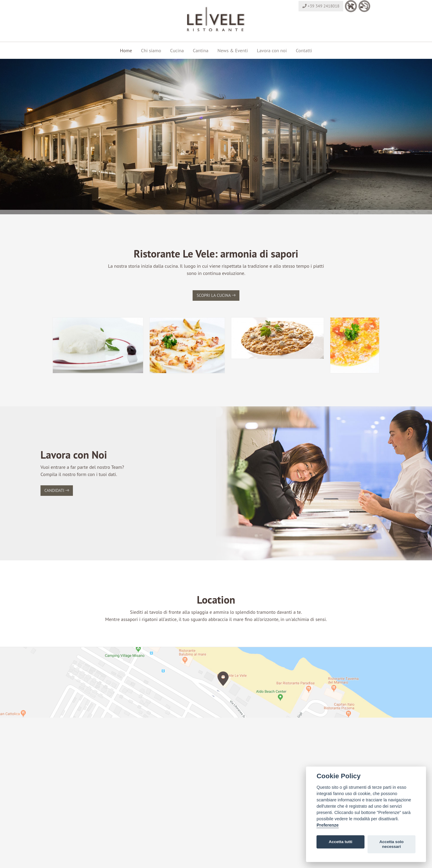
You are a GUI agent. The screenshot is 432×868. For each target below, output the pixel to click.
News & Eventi (233, 50)
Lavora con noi (272, 50)
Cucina (177, 50)
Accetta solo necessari (391, 844)
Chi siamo (151, 50)
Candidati (57, 490)
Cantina (201, 50)
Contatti (304, 50)
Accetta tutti (341, 842)
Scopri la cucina (216, 295)
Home (126, 50)
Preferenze (328, 825)
